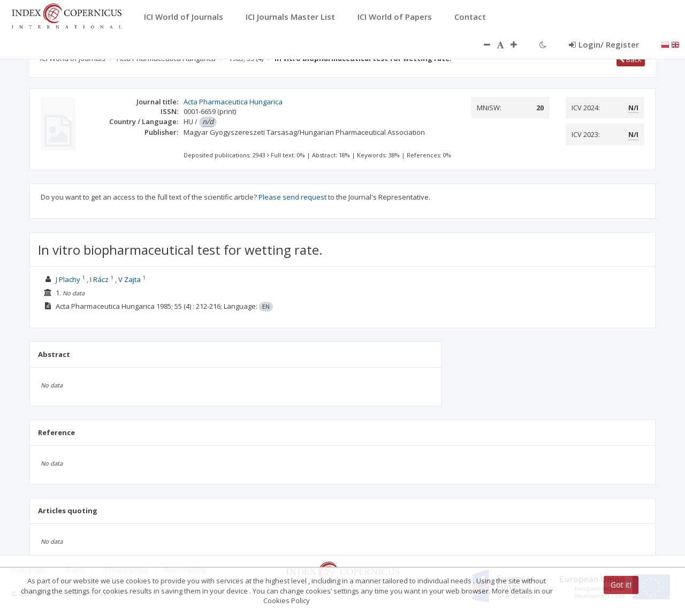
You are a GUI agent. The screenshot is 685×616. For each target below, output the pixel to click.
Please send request (292, 197)
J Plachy (68, 279)
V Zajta (130, 279)
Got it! (621, 585)
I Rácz (99, 279)
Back (631, 59)
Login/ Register (604, 44)
